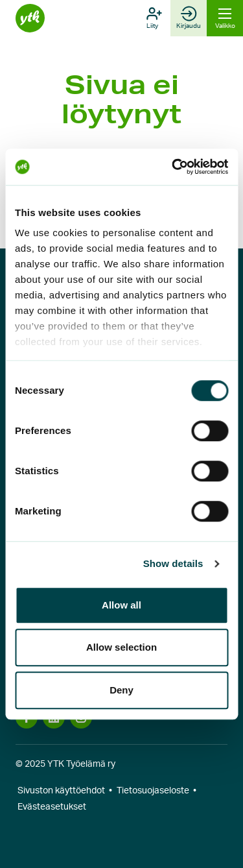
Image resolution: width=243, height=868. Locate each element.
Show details (173, 563)
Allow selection (121, 647)
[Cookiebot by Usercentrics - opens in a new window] (173, 167)
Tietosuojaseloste (153, 791)
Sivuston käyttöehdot (61, 791)
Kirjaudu (189, 18)
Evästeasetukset (52, 807)
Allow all (121, 605)
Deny (121, 690)
